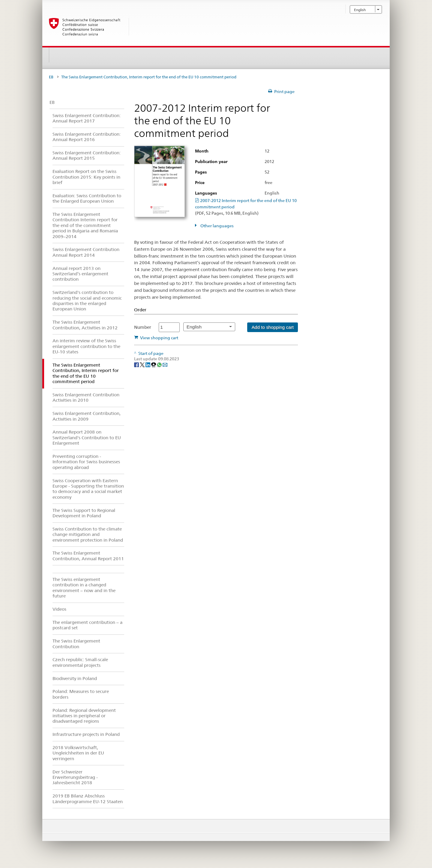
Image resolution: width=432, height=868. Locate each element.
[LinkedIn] (148, 364)
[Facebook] (137, 364)
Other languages (217, 226)
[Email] (165, 364)
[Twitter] (143, 364)
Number (143, 327)
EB (51, 77)
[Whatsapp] (160, 364)
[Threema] (154, 364)
